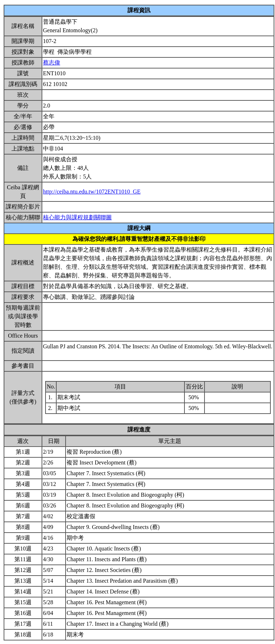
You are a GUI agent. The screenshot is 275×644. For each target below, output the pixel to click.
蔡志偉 (52, 63)
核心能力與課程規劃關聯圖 (77, 217)
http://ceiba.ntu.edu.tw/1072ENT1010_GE (92, 192)
